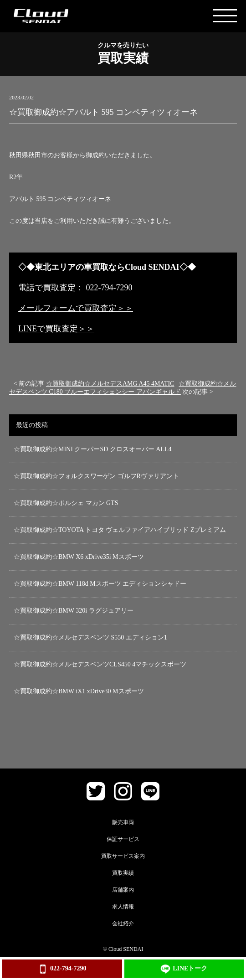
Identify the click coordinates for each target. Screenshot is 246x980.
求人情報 (123, 907)
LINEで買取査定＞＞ (56, 329)
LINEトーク (184, 969)
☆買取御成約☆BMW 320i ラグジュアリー (74, 611)
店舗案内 (123, 890)
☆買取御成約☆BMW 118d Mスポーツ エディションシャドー (100, 584)
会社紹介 (123, 923)
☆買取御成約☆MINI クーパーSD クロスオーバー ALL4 (93, 449)
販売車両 (123, 822)
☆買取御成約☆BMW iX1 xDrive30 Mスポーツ (79, 691)
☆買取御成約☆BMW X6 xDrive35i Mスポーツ (79, 557)
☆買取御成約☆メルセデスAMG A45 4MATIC (110, 384)
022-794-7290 (62, 969)
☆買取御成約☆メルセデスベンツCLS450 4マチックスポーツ (100, 664)
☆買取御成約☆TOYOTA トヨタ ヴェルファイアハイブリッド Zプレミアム (120, 530)
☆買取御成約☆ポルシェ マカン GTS (66, 503)
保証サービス (123, 839)
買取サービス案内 (123, 856)
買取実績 (123, 873)
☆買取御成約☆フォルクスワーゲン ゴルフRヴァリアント (96, 476)
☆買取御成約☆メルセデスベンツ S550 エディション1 (90, 637)
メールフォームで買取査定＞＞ (76, 308)
